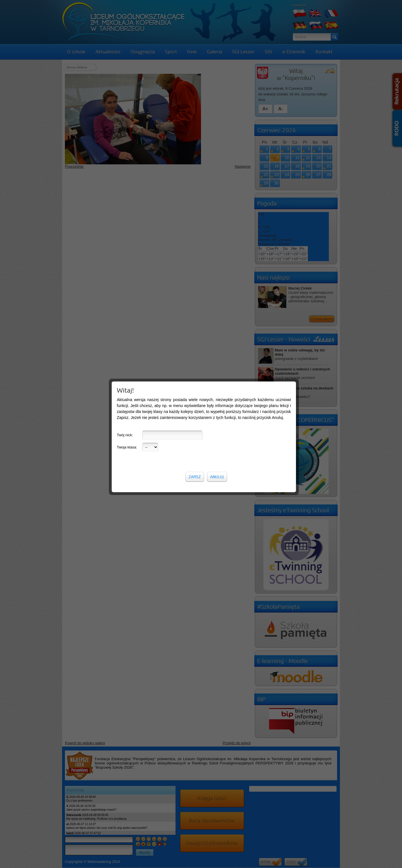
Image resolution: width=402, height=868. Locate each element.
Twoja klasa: (127, 447)
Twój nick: (125, 435)
